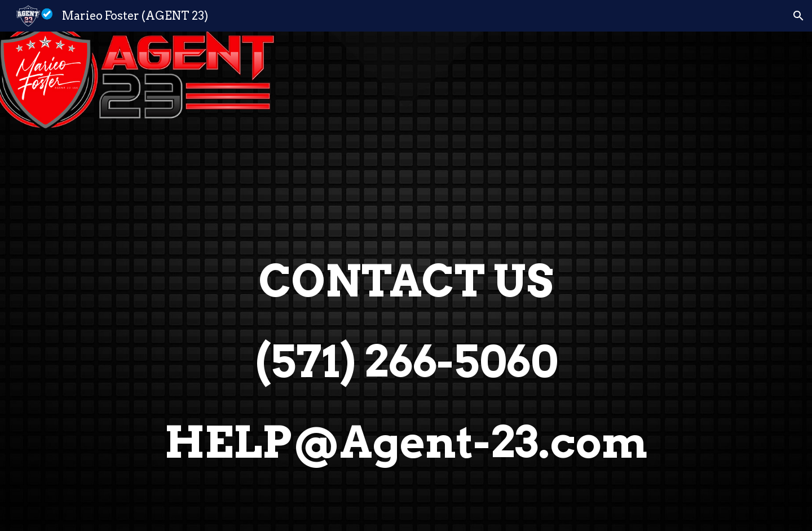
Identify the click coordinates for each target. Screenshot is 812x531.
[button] (798, 16)
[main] (406, 281)
